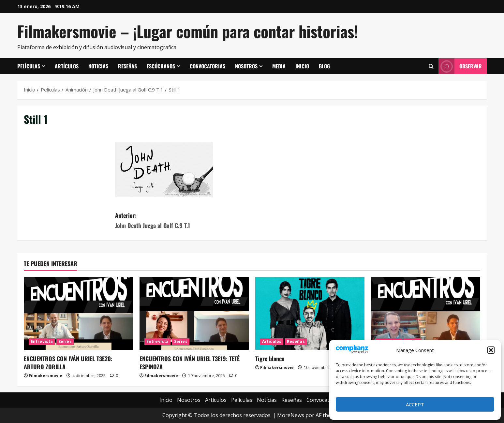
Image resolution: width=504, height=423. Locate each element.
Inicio (302, 66)
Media (279, 66)
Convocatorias (208, 66)
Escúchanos (161, 66)
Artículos (67, 66)
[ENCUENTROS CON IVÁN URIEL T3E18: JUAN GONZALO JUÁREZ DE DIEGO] (426, 313)
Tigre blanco (270, 359)
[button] (491, 350)
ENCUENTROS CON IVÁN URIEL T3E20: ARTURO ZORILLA (68, 363)
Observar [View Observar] (460, 66)
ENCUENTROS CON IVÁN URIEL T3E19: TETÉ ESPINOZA (190, 363)
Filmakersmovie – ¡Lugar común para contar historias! (188, 31)
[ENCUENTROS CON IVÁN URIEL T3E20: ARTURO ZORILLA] (78, 313)
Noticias (98, 66)
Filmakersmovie (45, 376)
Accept (415, 404)
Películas (29, 66)
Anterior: (184, 221)
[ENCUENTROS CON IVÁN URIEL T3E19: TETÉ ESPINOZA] (194, 313)
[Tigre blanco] (310, 313)
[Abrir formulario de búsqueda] (431, 66)
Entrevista (42, 341)
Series (65, 341)
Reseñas (127, 66)
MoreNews (291, 415)
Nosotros (246, 66)
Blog (324, 66)
